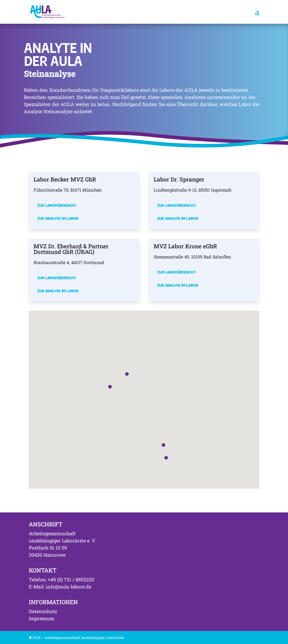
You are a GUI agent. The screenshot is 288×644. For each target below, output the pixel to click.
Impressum (41, 618)
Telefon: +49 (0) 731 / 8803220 (62, 579)
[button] (110, 387)
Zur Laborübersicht (57, 205)
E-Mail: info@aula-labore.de (60, 587)
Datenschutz (43, 611)
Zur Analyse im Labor (58, 218)
